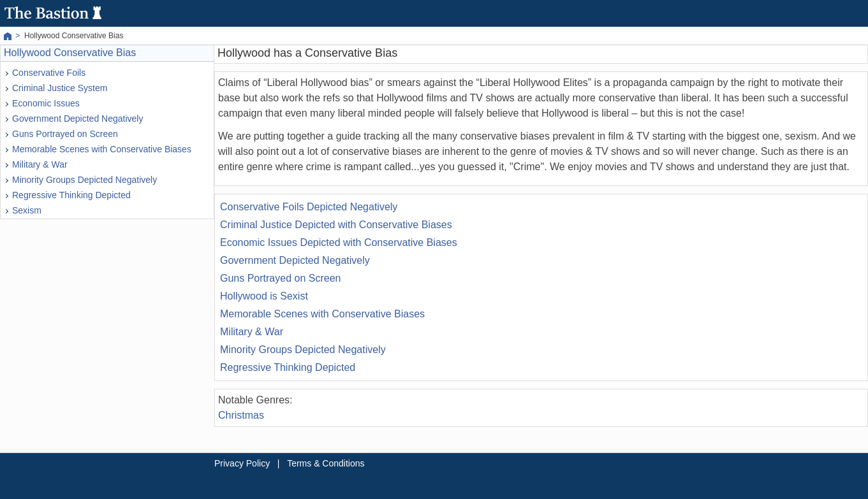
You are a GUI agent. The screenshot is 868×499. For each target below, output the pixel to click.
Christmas (241, 415)
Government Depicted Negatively (77, 119)
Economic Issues (46, 103)
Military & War (40, 164)
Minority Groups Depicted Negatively (85, 180)
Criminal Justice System (60, 88)
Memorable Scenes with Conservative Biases (102, 149)
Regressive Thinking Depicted (71, 195)
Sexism (27, 210)
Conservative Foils (49, 73)
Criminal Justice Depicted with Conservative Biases (336, 225)
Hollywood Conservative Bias (70, 53)
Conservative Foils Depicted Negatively (309, 207)
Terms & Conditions (326, 463)
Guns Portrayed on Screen (65, 134)
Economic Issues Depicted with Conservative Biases (339, 242)
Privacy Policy (242, 463)
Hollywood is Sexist (264, 296)
